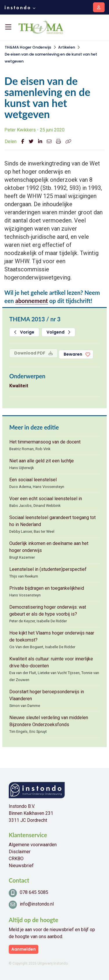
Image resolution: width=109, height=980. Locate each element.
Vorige (24, 332)
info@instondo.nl (37, 904)
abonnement (32, 301)
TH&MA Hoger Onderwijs (28, 47)
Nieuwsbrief (21, 866)
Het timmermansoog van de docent (45, 442)
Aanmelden (24, 949)
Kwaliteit (19, 386)
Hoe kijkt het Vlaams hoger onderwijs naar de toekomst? (52, 636)
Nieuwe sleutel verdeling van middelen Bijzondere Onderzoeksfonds (49, 721)
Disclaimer (20, 852)
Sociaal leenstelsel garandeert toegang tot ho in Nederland (52, 521)
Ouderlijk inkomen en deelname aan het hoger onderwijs (49, 547)
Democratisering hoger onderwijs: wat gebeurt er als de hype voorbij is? (48, 611)
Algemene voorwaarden (33, 845)
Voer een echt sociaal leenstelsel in (46, 499)
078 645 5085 (34, 892)
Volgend (58, 332)
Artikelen (67, 47)
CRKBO (16, 859)
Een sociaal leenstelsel (33, 480)
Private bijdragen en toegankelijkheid (47, 588)
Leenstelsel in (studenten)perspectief (48, 569)
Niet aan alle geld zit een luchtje (42, 461)
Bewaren (73, 354)
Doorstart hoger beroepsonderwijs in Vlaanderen (47, 695)
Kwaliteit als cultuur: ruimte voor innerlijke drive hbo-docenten (51, 662)
